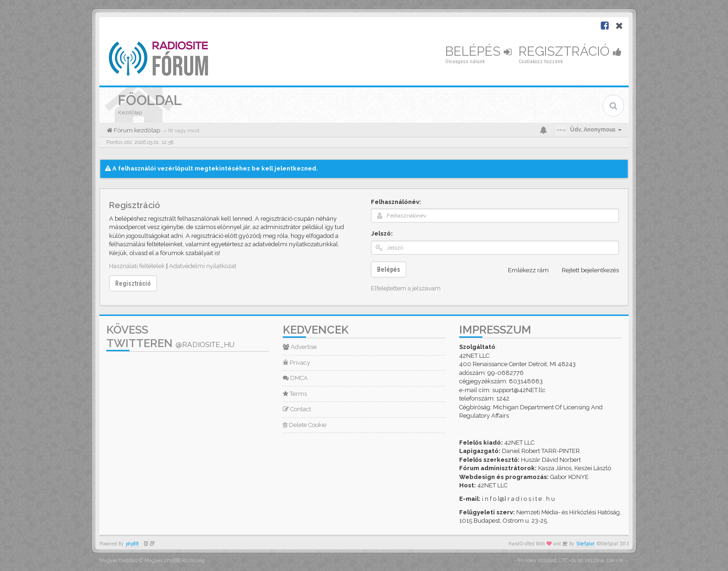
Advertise (300, 347)
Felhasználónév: (396, 202)
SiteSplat (585, 544)
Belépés (478, 51)
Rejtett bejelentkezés (585, 270)
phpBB (132, 544)
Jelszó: (382, 233)
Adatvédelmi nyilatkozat (203, 266)
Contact (297, 409)
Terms (295, 394)
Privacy (296, 363)
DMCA (295, 378)
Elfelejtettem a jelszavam (406, 288)
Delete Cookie (305, 425)
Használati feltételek (137, 266)
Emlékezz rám (523, 270)
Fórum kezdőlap (136, 130)
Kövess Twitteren (170, 336)
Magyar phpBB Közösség (175, 561)
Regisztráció (570, 51)
